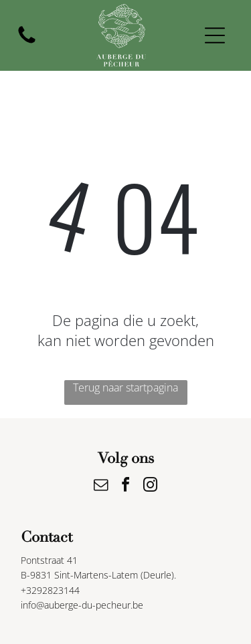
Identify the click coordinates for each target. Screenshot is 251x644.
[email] (101, 487)
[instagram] (151, 487)
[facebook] (126, 487)
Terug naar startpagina (125, 387)
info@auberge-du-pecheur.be (82, 605)
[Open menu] (215, 35)
